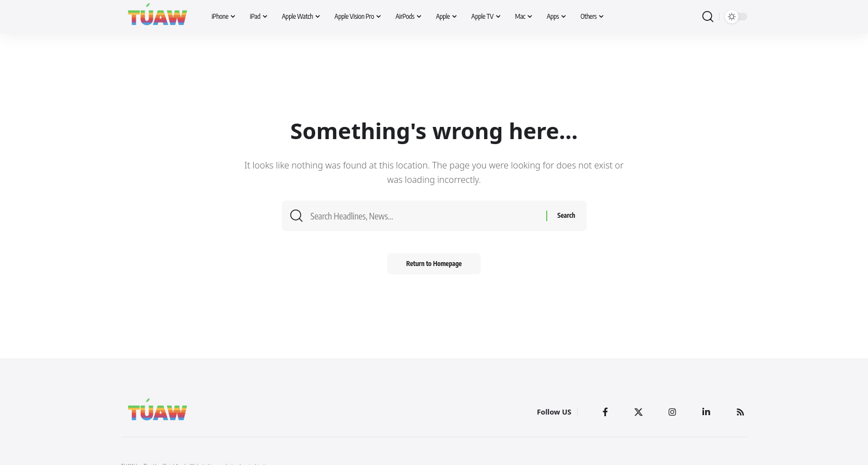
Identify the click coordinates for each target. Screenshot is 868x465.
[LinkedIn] (706, 412)
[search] (708, 17)
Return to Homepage (434, 267)
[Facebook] (604, 412)
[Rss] (740, 412)
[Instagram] (672, 412)
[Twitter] (638, 412)
